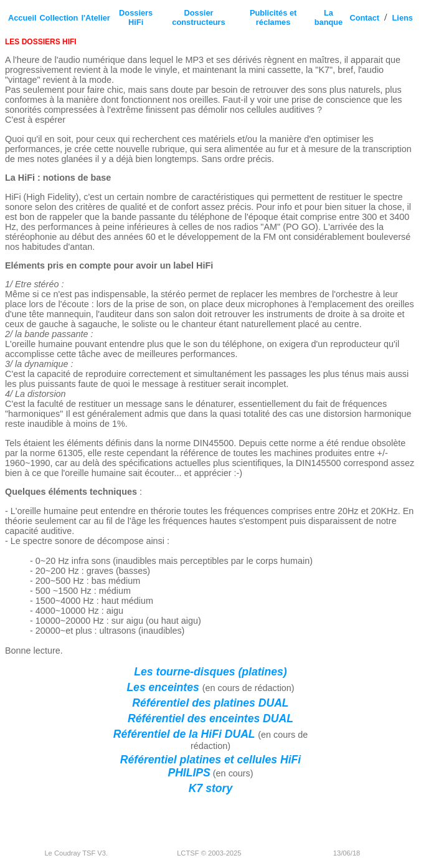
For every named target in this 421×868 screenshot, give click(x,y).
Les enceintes (164, 687)
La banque (329, 17)
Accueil (22, 18)
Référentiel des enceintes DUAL (210, 718)
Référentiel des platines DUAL (210, 703)
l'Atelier (95, 18)
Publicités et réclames (273, 17)
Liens (403, 18)
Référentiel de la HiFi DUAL (186, 734)
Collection (59, 18)
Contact (364, 18)
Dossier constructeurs (198, 17)
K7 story (210, 788)
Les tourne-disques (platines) (210, 672)
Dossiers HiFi (136, 17)
